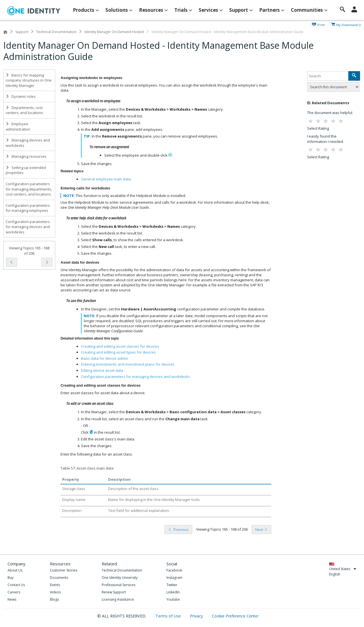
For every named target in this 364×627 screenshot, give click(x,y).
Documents (59, 578)
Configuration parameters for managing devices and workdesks (28, 227)
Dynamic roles (21, 96)
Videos (55, 592)
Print (321, 24)
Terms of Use (169, 616)
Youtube (173, 599)
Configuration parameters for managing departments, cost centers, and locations (29, 189)
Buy (11, 578)
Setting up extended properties (26, 170)
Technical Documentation (56, 32)
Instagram (174, 578)
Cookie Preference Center (235, 616)
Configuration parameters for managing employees (28, 208)
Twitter (172, 585)
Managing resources (26, 156)
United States (343, 569)
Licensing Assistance (118, 599)
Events (55, 585)
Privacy (197, 616)
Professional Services (119, 585)
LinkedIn (173, 592)
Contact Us (16, 585)
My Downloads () (348, 24)
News (12, 599)
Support (22, 32)
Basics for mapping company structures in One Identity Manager (29, 80)
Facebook (174, 570)
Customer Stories (64, 570)
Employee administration (18, 126)
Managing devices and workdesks (28, 143)
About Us (15, 570)
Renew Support (114, 592)
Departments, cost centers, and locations (24, 110)
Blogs (54, 599)
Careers (14, 592)
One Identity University (120, 578)
